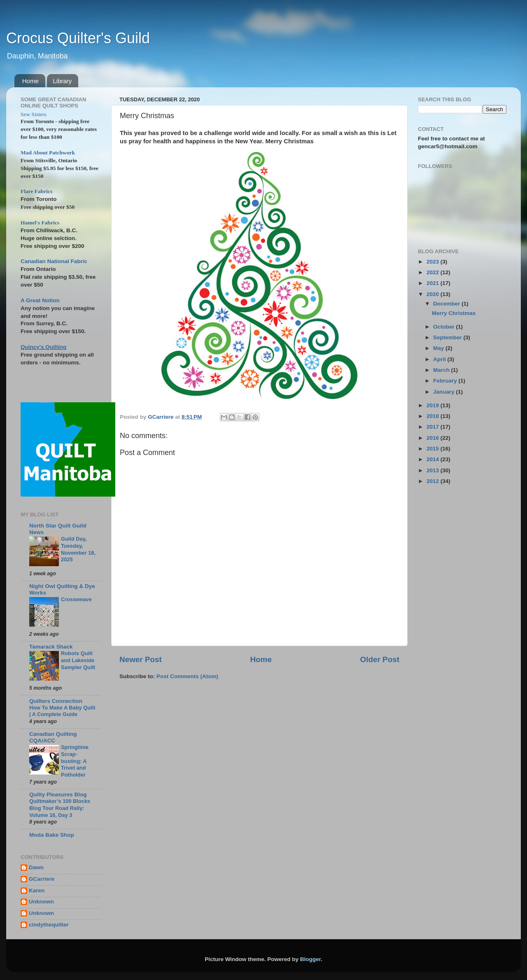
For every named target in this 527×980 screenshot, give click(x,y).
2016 (434, 438)
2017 (434, 427)
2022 (434, 272)
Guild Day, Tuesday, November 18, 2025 (78, 549)
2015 (434, 449)
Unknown (41, 902)
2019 (434, 405)
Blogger (310, 959)
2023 (434, 262)
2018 (434, 416)
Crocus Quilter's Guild (78, 38)
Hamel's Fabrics (40, 223)
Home (30, 81)
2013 (434, 470)
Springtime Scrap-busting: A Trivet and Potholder (75, 761)
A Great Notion (40, 300)
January (445, 392)
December (447, 304)
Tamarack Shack (51, 647)
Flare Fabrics (36, 191)
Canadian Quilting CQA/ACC (53, 737)
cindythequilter (49, 925)
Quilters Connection (56, 701)
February (446, 381)
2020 (434, 294)
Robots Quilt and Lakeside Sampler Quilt (78, 660)
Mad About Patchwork (48, 153)
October (445, 327)
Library (63, 81)
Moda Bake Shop (52, 835)
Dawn (36, 867)
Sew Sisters (34, 114)
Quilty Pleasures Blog (58, 794)
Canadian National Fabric (54, 261)
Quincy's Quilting (43, 347)
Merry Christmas (454, 313)
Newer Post (141, 659)
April (440, 359)
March (442, 370)
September (448, 337)
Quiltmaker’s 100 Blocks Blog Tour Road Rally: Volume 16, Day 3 (60, 808)
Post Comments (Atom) (187, 676)
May (439, 348)
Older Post (380, 659)
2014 (434, 459)
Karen (37, 890)
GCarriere (42, 879)
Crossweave (76, 599)
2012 (434, 481)
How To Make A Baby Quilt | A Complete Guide (62, 711)
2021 (434, 283)
